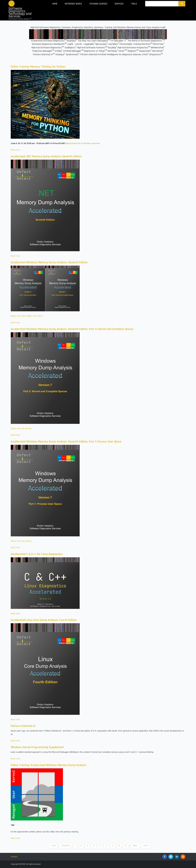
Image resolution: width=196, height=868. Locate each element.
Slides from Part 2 (35, 316)
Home (55, 4)
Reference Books (73, 4)
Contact (14, 857)
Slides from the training (21, 429)
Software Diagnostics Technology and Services (20, 12)
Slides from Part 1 (18, 316)
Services (119, 4)
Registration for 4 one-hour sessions (83, 143)
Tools (134, 4)
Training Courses (98, 4)
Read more (15, 150)
